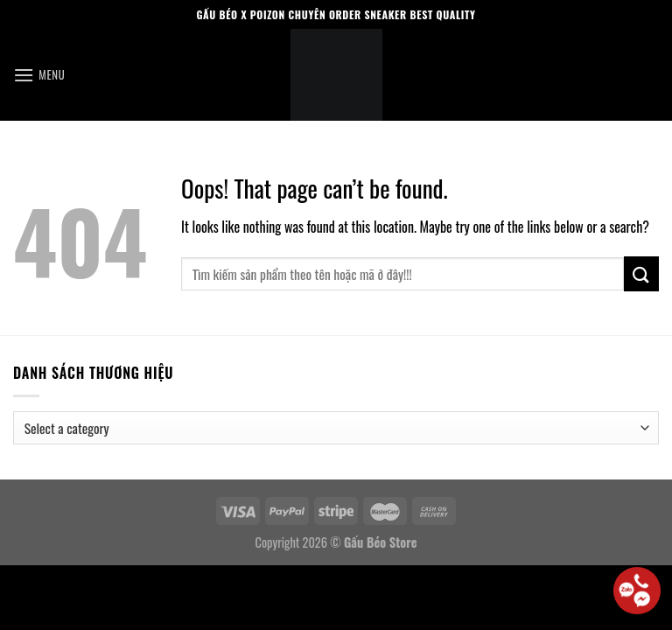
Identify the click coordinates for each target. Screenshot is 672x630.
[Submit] (641, 273)
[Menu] (39, 75)
